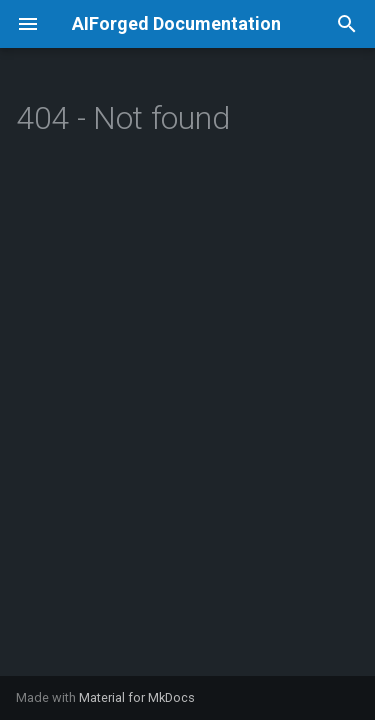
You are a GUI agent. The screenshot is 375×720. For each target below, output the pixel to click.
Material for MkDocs (137, 697)
